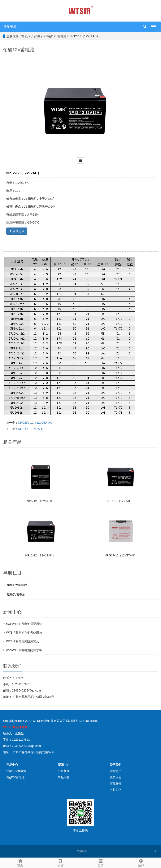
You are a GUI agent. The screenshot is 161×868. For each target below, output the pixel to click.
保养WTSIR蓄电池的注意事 (24, 650)
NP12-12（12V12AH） (40, 555)
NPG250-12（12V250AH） (36, 423)
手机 (60, 862)
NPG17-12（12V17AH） (121, 555)
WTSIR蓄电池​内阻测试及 (23, 641)
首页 (20, 862)
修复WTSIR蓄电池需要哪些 (24, 624)
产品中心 (12, 765)
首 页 (25, 36)
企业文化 (115, 790)
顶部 (141, 862)
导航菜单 (10, 27)
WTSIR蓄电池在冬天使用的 (24, 633)
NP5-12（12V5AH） (40, 501)
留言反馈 (115, 784)
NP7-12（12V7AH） (31, 429)
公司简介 (115, 771)
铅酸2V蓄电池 (16, 594)
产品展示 (37, 36)
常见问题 (64, 777)
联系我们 (115, 777)
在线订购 (17, 231)
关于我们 (115, 765)
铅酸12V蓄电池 (56, 36)
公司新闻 (64, 771)
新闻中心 (64, 765)
